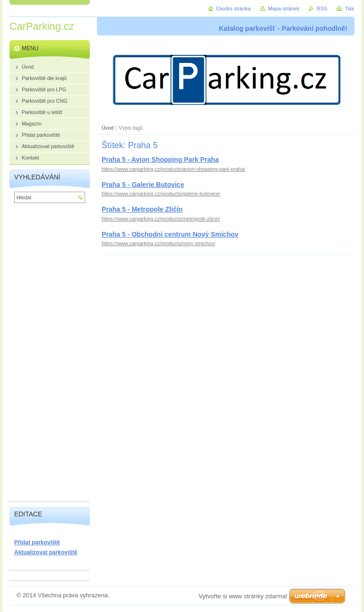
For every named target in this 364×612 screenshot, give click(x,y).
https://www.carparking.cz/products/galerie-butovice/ (161, 194)
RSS (322, 9)
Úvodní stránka (233, 9)
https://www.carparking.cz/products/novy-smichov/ (159, 243)
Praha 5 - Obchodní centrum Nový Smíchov (170, 234)
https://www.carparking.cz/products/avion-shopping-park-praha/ (173, 169)
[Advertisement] (50, 355)
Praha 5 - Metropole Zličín (142, 209)
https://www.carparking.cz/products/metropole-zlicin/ (161, 219)
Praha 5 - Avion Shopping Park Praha (160, 160)
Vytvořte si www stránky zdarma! (243, 596)
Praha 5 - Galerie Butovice (143, 185)
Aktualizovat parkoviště (46, 552)
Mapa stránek (284, 9)
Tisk (349, 9)
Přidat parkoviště (37, 542)
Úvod (108, 128)
